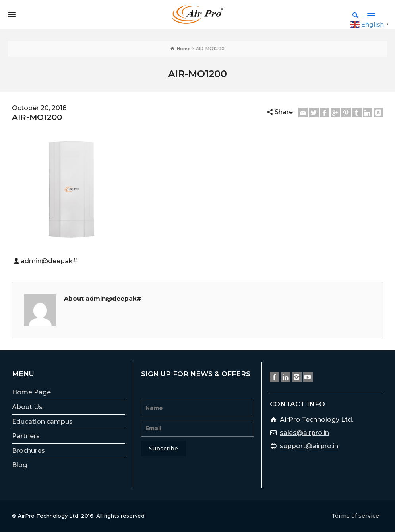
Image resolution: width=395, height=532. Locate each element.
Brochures (28, 451)
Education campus (42, 422)
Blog (19, 465)
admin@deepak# (49, 261)
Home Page (31, 392)
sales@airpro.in (304, 433)
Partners (26, 436)
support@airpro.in (309, 446)
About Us (27, 407)
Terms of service (355, 516)
